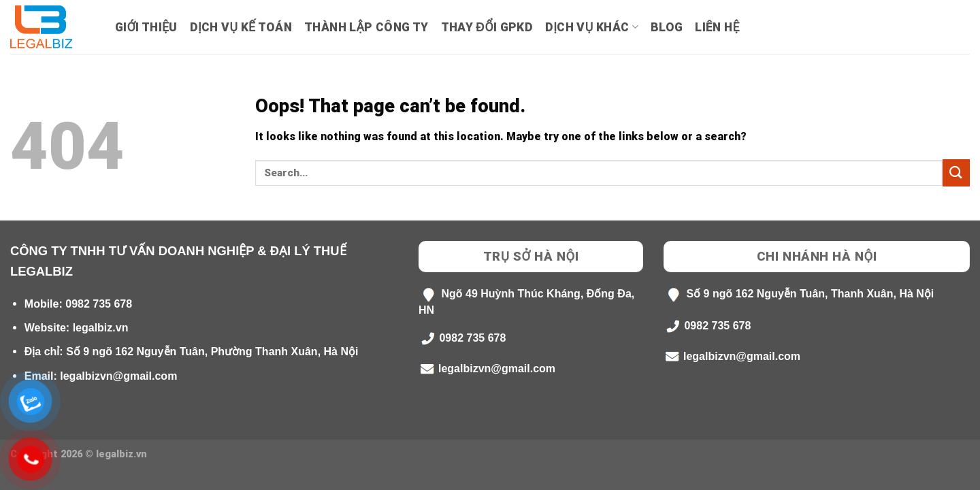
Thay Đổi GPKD (487, 27)
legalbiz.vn (101, 328)
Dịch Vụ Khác (592, 27)
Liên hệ (717, 27)
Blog (667, 27)
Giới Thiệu (146, 27)
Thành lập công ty (366, 27)
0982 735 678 (99, 304)
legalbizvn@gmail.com (118, 376)
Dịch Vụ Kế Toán (241, 27)
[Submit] (956, 173)
